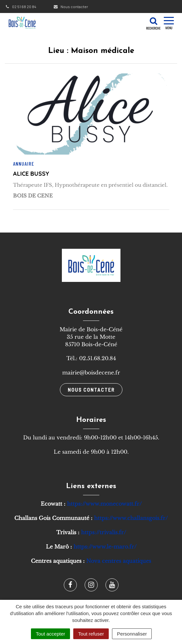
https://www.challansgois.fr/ (131, 518)
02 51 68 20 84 (21, 6)
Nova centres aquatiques (119, 561)
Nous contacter (70, 6)
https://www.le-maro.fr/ (105, 547)
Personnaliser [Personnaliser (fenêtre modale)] (132, 634)
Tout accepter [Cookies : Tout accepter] (50, 634)
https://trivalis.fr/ (104, 532)
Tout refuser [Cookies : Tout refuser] (91, 634)
